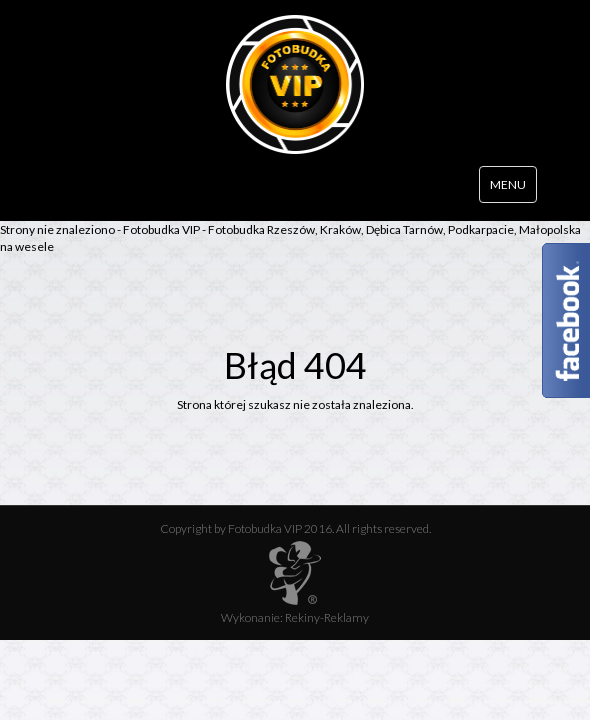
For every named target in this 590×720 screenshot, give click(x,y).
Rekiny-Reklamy (327, 617)
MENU (508, 184)
